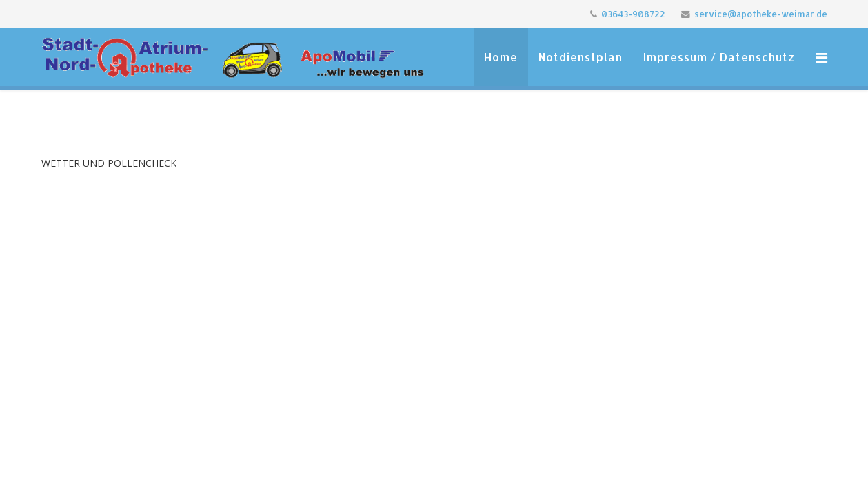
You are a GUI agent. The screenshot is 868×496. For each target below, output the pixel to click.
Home (501, 57)
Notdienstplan (581, 57)
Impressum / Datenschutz (719, 57)
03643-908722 (633, 14)
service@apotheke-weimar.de (761, 14)
